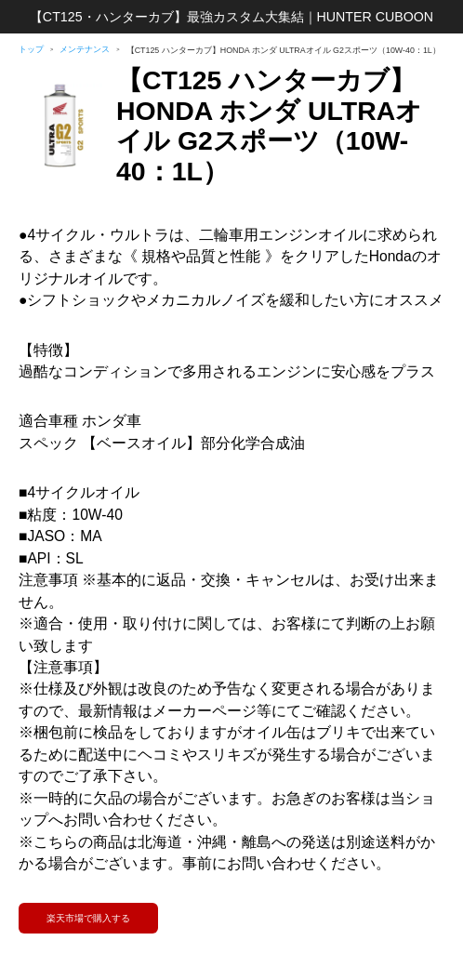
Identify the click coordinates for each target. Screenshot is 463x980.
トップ (31, 49)
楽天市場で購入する (88, 918)
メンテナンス (85, 49)
